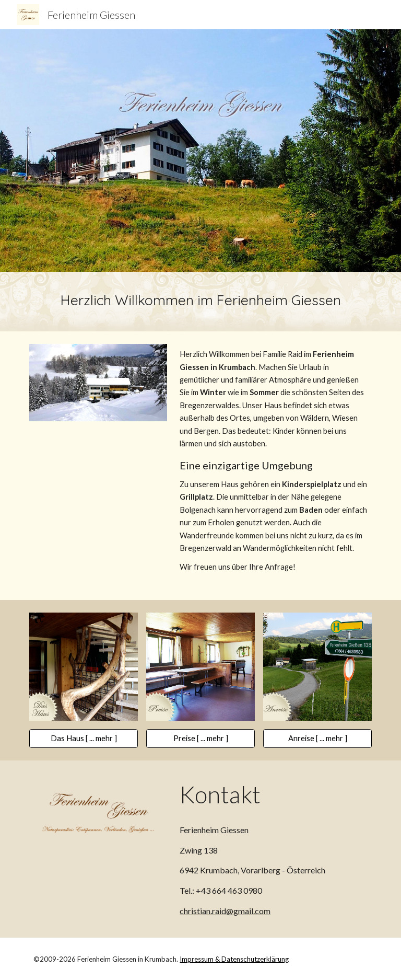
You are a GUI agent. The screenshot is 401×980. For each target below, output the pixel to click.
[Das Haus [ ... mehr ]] (83, 739)
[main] (200, 302)
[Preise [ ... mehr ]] (200, 739)
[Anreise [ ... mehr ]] (317, 739)
